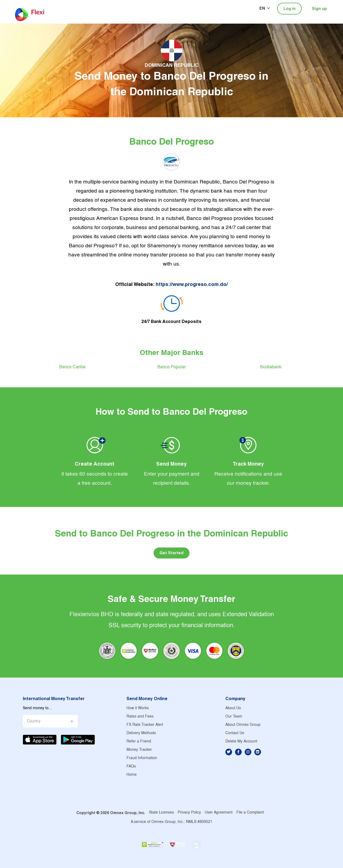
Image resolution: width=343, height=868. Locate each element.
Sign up (319, 8)
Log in (290, 8)
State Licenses (161, 813)
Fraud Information (142, 758)
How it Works (138, 708)
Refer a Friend (139, 742)
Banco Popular (171, 367)
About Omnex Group (243, 725)
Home (132, 775)
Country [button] (34, 721)
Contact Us (235, 733)
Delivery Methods (141, 733)
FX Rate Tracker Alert (145, 725)
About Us (233, 708)
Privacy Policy (189, 813)
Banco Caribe (72, 367)
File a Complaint (250, 813)
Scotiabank (271, 367)
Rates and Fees (140, 717)
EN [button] (262, 8)
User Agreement (219, 813)
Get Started (171, 553)
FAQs (131, 766)
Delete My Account (241, 742)
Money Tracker (139, 750)
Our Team (234, 717)
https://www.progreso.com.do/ (192, 284)
